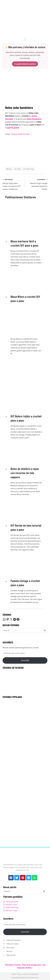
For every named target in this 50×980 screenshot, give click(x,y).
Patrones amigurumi (32, 965)
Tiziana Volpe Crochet (20, 134)
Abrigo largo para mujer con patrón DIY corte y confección (13, 184)
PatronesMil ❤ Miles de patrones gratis (25, 978)
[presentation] (26, 218)
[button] (25, 39)
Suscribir (25, 660)
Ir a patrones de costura (25, 64)
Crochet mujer (29, 169)
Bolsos (9, 169)
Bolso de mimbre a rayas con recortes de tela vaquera (25, 473)
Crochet (18, 169)
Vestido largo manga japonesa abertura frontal (37, 184)
